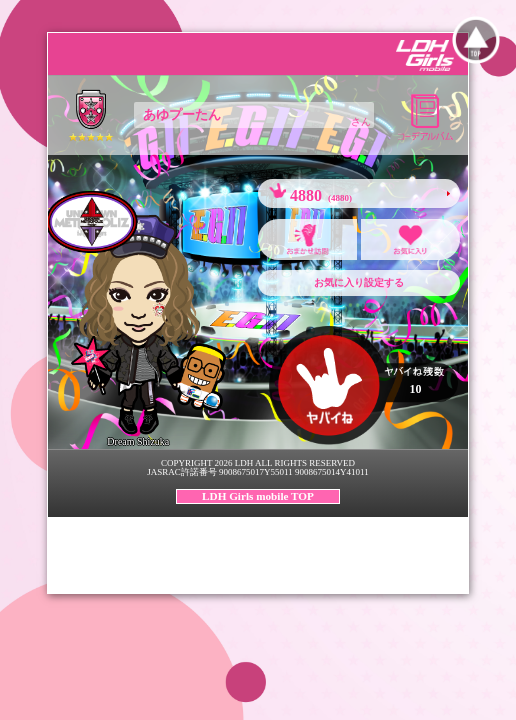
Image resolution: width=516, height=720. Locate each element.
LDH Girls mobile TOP (258, 496)
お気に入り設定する (359, 282)
